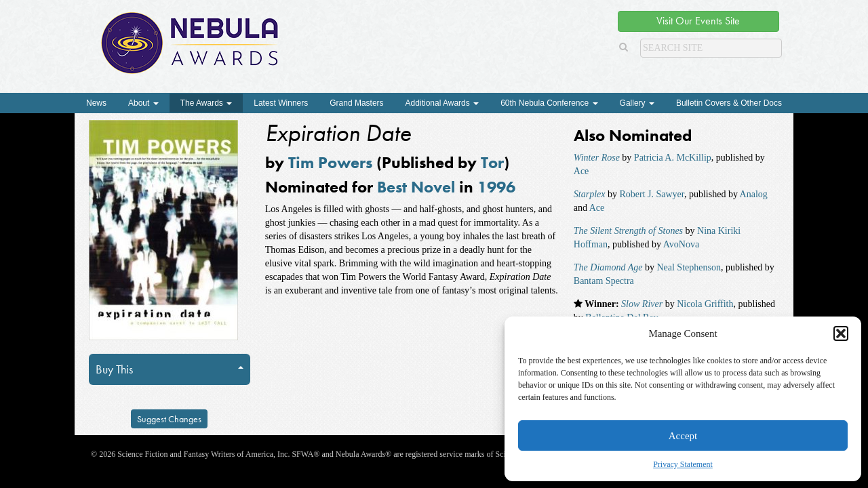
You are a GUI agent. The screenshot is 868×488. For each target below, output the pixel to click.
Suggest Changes (169, 419)
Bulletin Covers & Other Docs (729, 103)
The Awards (206, 103)
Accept (683, 436)
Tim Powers (330, 162)
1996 (496, 187)
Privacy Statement (683, 464)
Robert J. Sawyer (651, 194)
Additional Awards (442, 103)
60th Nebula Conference (549, 103)
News (96, 103)
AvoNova (681, 244)
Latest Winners (281, 103)
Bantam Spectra (604, 281)
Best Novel (416, 187)
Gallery (637, 103)
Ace (581, 171)
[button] (841, 333)
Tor (492, 162)
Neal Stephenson (688, 267)
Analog (754, 194)
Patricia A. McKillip (673, 158)
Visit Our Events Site (698, 21)
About (143, 103)
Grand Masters (356, 103)
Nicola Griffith (705, 304)
